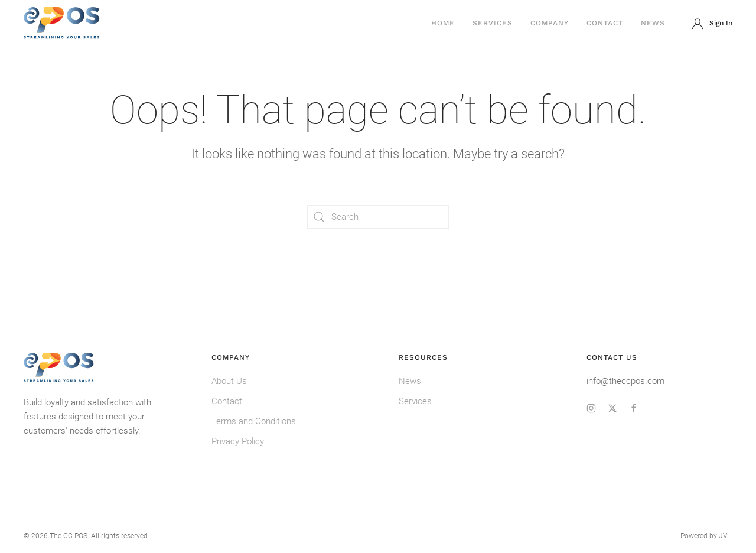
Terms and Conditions (254, 421)
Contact (605, 23)
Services (493, 23)
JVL (725, 536)
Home (443, 23)
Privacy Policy (238, 441)
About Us (229, 381)
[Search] (378, 217)
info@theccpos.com (625, 381)
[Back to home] (62, 24)
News (653, 23)
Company (550, 23)
